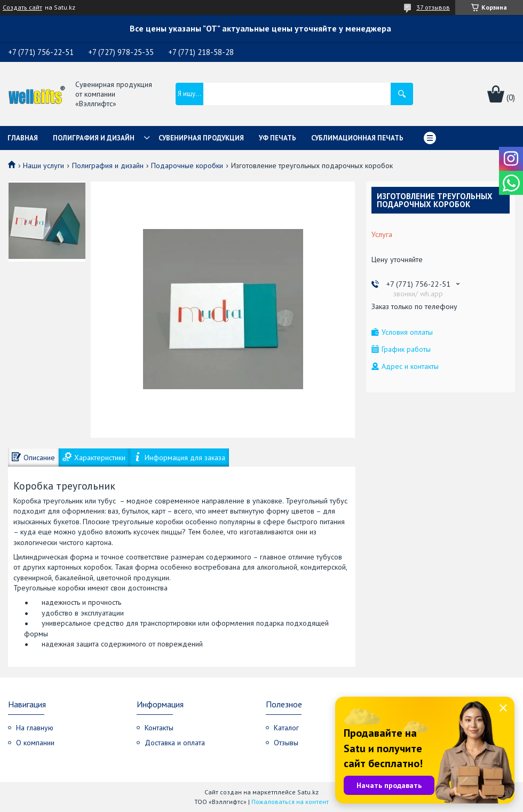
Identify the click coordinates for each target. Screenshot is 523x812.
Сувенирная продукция (201, 138)
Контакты (159, 728)
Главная (23, 138)
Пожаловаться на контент (290, 802)
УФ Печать (278, 138)
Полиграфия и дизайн (94, 138)
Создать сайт (22, 7)
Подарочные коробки (187, 165)
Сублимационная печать (357, 138)
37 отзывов (433, 7)
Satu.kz (308, 792)
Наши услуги (43, 165)
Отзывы (286, 743)
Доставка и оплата (175, 743)
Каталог (286, 728)
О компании (35, 743)
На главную (35, 728)
